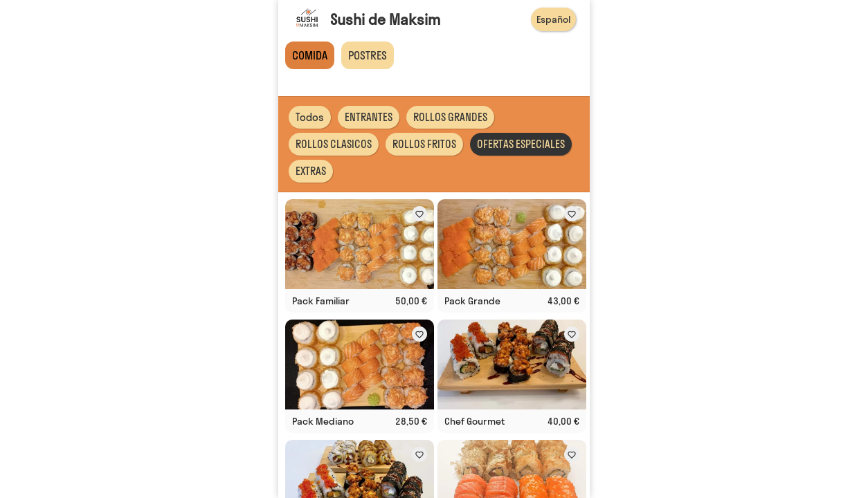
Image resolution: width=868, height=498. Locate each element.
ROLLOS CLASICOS (334, 144)
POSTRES (368, 55)
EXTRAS (311, 171)
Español (553, 19)
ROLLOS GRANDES (450, 117)
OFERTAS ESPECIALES (521, 144)
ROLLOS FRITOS (424, 144)
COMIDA (310, 55)
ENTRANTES (369, 117)
